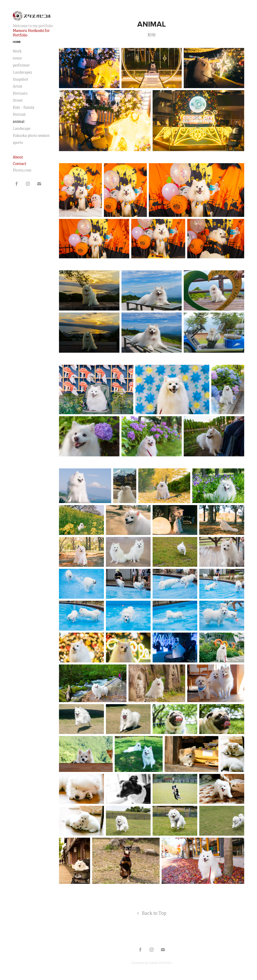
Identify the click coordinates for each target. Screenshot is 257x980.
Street (18, 100)
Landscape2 (22, 72)
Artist (18, 86)
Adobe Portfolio (160, 963)
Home (17, 42)
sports (18, 143)
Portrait (19, 114)
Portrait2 (20, 93)
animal (19, 121)
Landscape (22, 129)
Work (17, 51)
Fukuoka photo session (31, 136)
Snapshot (21, 79)
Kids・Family (24, 107)
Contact (20, 164)
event (17, 58)
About (18, 157)
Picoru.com (22, 170)
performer (21, 65)
